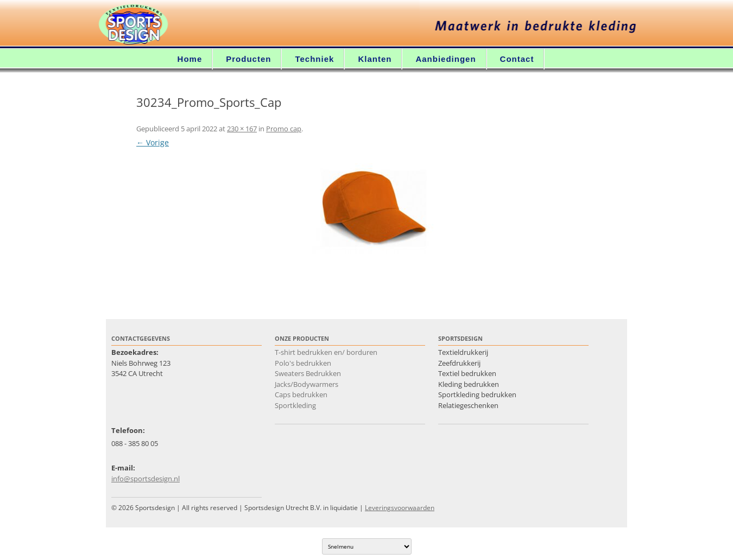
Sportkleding (295, 405)
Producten (248, 59)
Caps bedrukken (301, 394)
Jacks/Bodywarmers (307, 384)
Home (190, 59)
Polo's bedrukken (303, 363)
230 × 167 (242, 129)
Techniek (314, 59)
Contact (517, 59)
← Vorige (153, 142)
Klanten (375, 59)
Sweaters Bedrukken (308, 373)
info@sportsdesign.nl (146, 479)
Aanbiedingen (446, 59)
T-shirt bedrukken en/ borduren (326, 352)
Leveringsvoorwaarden (400, 508)
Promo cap (284, 129)
